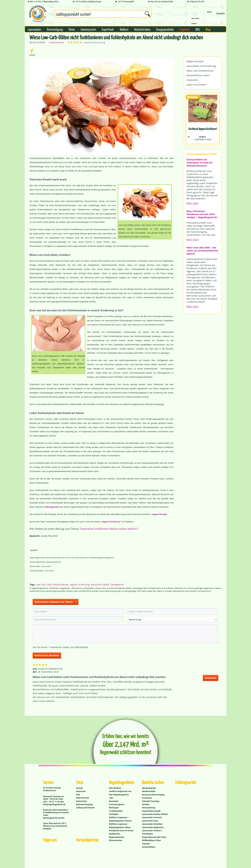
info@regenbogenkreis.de (54, 804)
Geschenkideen (149, 847)
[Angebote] (185, 29)
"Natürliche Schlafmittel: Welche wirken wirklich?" (109, 529)
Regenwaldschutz (117, 837)
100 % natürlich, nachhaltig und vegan (87, 2)
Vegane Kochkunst (111, 522)
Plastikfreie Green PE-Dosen (121, 831)
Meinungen (114, 808)
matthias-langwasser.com (120, 791)
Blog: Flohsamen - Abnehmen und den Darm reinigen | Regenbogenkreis (202, 214)
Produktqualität (116, 811)
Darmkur (146, 804)
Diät (49, 585)
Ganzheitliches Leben (198, 75)
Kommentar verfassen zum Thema (56, 601)
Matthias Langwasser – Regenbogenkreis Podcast (120, 819)
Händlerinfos (115, 834)
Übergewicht (117, 585)
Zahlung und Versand (85, 808)
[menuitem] (103, 15)
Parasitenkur (148, 834)
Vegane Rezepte (195, 61)
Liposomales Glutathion (152, 824)
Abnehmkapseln (149, 788)
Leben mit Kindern (196, 85)
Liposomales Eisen (150, 821)
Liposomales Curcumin (152, 817)
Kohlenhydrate (61, 585)
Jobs (111, 798)
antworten (211, 678)
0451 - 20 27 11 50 (51, 802)
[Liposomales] (34, 29)
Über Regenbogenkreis (119, 795)
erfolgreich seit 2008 (196, 2)
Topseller (146, 844)
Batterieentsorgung (84, 804)
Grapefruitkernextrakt (151, 811)
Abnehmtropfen (149, 791)
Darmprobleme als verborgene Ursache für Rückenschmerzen (200, 163)
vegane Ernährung (80, 585)
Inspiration (192, 80)
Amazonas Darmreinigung (153, 795)
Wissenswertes (116, 840)
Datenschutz (81, 801)
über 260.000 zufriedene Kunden (161, 2)
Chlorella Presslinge (151, 801)
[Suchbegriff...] (103, 14)
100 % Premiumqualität (125, 2)
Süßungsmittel (52, 507)
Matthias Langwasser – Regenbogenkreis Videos (120, 826)
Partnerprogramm (117, 804)
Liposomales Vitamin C (152, 831)
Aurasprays (147, 798)
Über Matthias (115, 788)
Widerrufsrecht (83, 798)
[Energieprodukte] (165, 29)
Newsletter (114, 801)
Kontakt (79, 788)
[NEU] (198, 29)
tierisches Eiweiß (100, 585)
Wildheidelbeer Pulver (151, 840)
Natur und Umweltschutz (200, 71)
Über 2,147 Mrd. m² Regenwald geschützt (43, 2)
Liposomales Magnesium (153, 827)
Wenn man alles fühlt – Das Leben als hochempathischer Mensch (202, 251)
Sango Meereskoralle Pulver (154, 837)
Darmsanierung (149, 808)
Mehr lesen (193, 203)
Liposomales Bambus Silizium (155, 814)
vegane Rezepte (159, 514)
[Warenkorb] (221, 15)
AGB (78, 795)
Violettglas (114, 814)
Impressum (81, 791)
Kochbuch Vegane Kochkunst (203, 129)
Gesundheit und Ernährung (201, 66)
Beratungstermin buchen (54, 818)
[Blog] (208, 29)
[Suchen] (147, 14)
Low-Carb (41, 585)
